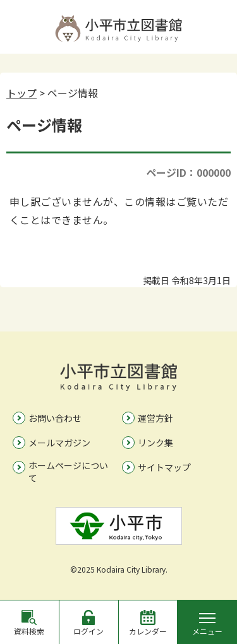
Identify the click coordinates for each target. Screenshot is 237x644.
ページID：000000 (188, 172)
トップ (21, 93)
